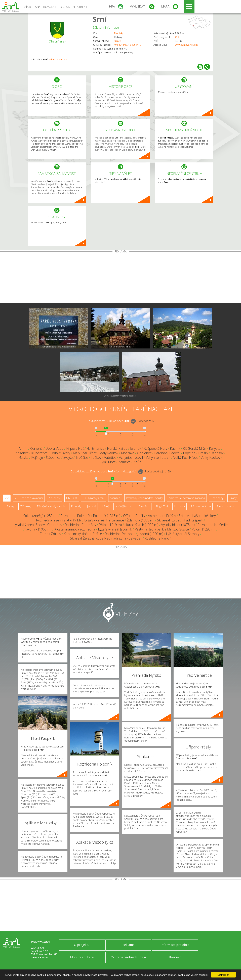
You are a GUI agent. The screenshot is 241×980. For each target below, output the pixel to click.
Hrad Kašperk (193, 520)
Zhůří (137, 462)
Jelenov (136, 448)
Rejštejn (37, 457)
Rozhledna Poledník (75, 516)
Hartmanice (95, 448)
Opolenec (144, 453)
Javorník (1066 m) (38, 529)
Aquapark (55, 498)
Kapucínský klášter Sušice (83, 534)
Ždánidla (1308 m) (141, 520)
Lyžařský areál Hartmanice (104, 520)
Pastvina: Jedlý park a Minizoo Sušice (162, 529)
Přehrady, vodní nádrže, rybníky (144, 498)
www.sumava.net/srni (187, 45)
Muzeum (179, 506)
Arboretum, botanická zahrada (187, 498)
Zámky (10, 506)
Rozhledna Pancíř (158, 538)
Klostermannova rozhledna (75, 529)
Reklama (128, 945)
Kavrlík (175, 448)
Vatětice (110, 457)
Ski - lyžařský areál (94, 498)
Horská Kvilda (117, 448)
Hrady (233, 498)
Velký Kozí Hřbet (186, 457)
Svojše (68, 457)
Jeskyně (91, 506)
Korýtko (215, 448)
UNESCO (72, 498)
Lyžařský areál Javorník (115, 529)
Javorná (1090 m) (150, 534)
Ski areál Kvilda (168, 520)
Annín (23, 448)
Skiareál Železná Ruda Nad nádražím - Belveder (106, 538)
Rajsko (24, 457)
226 (177, 37)
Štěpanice (53, 457)
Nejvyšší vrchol (124, 506)
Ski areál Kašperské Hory (197, 516)
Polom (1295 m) (204, 529)
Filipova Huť (75, 448)
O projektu (82, 945)
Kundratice (39, 453)
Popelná (189, 453)
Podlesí (175, 453)
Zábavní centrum (201, 506)
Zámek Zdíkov (50, 534)
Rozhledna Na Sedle (213, 525)
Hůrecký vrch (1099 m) (142, 525)
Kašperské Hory (155, 448)
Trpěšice (82, 457)
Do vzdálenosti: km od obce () (103, 471)
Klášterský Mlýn (195, 448)
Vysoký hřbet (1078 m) (178, 525)
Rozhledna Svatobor (120, 534)
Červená (36, 448)
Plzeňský (119, 33)
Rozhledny (217, 498)
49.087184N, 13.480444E (127, 45)
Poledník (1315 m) (107, 516)
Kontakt (175, 957)
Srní (100, 19)
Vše (7, 498)
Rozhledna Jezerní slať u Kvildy (59, 520)
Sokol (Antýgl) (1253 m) (40, 516)
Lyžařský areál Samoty (183, 534)
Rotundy (76, 506)
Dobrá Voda (54, 448)
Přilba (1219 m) (110, 525)
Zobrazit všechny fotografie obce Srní (121, 396)
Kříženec (22, 453)
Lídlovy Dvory (60, 453)
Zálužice (124, 462)
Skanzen (115, 498)
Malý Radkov (109, 453)
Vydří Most (108, 462)
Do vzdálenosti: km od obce (108, 421)
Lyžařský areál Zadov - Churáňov (38, 525)
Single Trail (162, 506)
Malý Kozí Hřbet (85, 453)
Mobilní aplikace (82, 957)
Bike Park (144, 506)
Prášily (203, 453)
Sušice (117, 41)
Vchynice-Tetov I (58, 59)
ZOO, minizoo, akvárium (29, 498)
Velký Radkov (210, 457)
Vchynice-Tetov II (158, 457)
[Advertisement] (120, 278)
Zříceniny (26, 506)
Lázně (106, 506)
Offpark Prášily (134, 516)
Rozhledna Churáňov (80, 525)
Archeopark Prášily (162, 516)
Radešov (217, 453)
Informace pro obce (175, 945)
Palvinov (160, 453)
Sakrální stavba (226, 506)
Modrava (128, 453)
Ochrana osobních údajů (128, 957)
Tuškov (96, 457)
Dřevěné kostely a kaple (51, 506)
